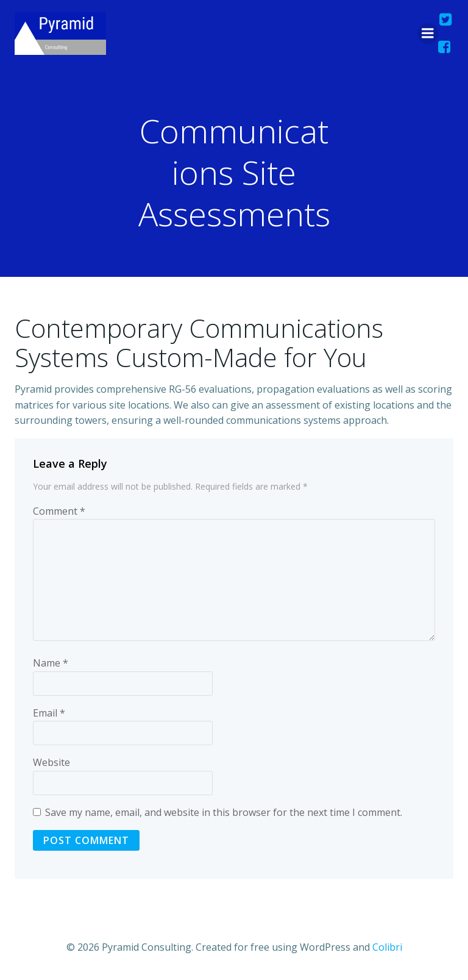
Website (51, 762)
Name (51, 663)
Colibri (387, 947)
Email (49, 713)
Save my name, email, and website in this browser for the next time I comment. (224, 812)
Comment (59, 511)
